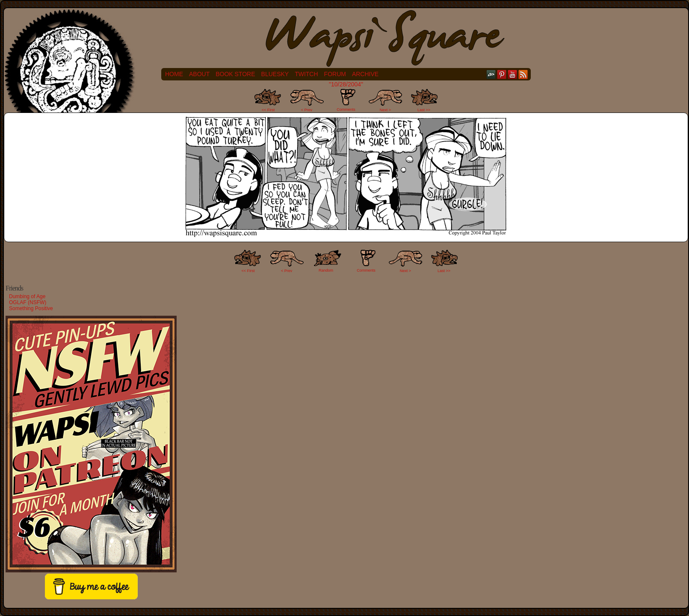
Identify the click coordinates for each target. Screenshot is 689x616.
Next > (385, 110)
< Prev (307, 110)
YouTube (513, 74)
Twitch (306, 74)
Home (174, 74)
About (199, 74)
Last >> (424, 110)
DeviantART (491, 74)
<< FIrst (248, 271)
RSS (523, 74)
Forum (335, 74)
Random (326, 270)
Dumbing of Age (27, 296)
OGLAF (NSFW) (28, 302)
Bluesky (275, 74)
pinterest (502, 74)
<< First (268, 110)
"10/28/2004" (346, 84)
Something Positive (31, 308)
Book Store (235, 74)
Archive (365, 74)
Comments (346, 100)
